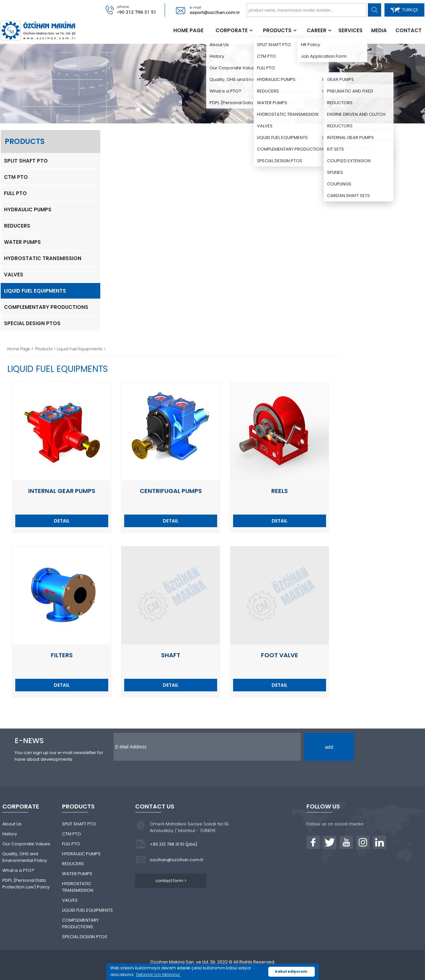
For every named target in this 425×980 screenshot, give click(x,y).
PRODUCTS (277, 30)
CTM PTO (16, 177)
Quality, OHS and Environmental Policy (25, 857)
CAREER (317, 30)
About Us (12, 824)
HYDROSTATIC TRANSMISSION (43, 258)
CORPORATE (232, 30)
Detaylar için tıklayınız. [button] (158, 975)
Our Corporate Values (26, 844)
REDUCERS (17, 226)
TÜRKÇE (404, 10)
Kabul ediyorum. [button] (292, 972)
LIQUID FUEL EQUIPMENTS (35, 291)
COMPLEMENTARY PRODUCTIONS (46, 307)
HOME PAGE (188, 30)
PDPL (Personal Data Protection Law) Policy (26, 884)
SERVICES (350, 30)
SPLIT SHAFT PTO (26, 161)
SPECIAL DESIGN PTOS (32, 323)
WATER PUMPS (22, 242)
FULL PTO (15, 193)
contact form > (171, 881)
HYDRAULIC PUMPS (28, 210)
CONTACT (409, 30)
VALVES (14, 275)
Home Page (19, 349)
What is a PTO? (18, 870)
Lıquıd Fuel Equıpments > (81, 349)
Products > (46, 349)
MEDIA (379, 30)
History (10, 834)
